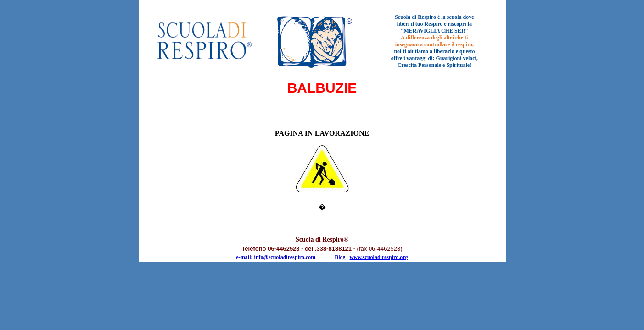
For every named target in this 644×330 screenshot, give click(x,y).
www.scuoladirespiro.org (379, 257)
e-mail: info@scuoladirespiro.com (276, 257)
